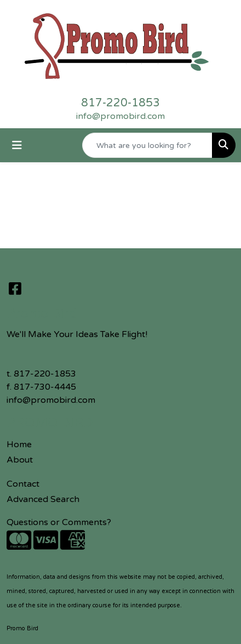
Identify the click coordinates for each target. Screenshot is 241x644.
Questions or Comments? (59, 522)
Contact (23, 484)
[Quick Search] (147, 145)
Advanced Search (43, 499)
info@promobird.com (120, 116)
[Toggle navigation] (17, 146)
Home (19, 444)
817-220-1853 (120, 103)
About (20, 460)
